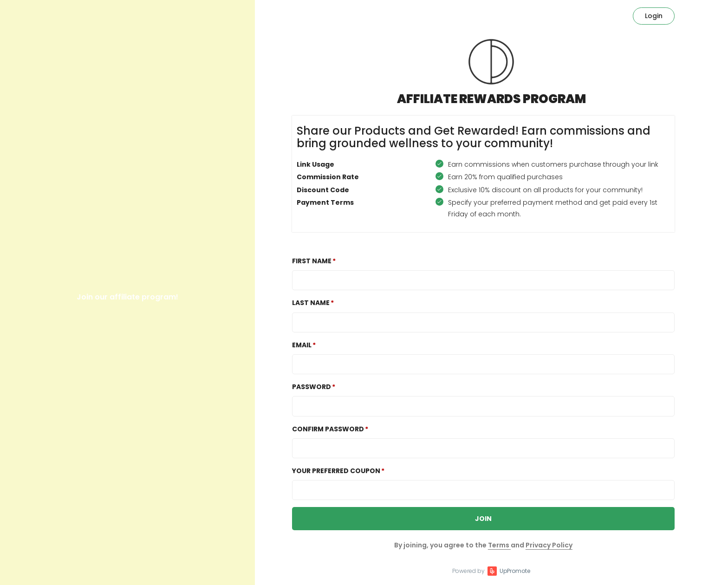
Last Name (311, 303)
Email (302, 345)
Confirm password (328, 429)
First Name (312, 261)
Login (654, 16)
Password (312, 387)
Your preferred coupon (336, 471)
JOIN (483, 519)
